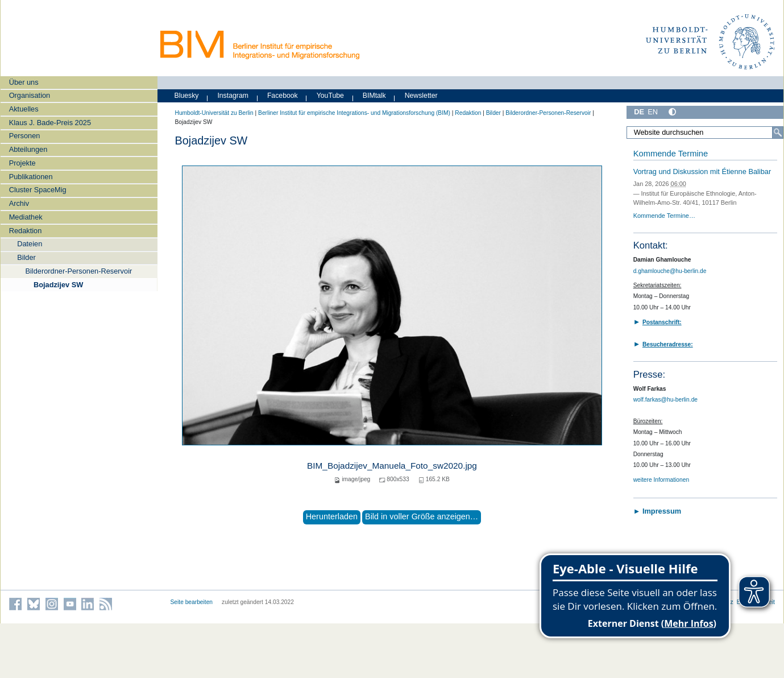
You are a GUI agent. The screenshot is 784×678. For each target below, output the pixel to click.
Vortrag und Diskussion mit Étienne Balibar (702, 171)
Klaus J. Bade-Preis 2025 (50, 123)
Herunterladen (332, 516)
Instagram (233, 96)
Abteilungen (28, 149)
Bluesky (187, 96)
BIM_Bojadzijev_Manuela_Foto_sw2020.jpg (392, 466)
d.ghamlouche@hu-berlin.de (670, 271)
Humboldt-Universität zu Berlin (214, 113)
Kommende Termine (671, 154)
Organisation (30, 95)
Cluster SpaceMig (38, 190)
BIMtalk (374, 96)
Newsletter (421, 96)
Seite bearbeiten (192, 602)
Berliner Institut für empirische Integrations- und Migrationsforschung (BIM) (354, 113)
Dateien (30, 244)
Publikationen (31, 177)
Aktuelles (24, 109)
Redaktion (26, 231)
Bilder (26, 257)
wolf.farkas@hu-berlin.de (665, 400)
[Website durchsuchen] (705, 133)
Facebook (283, 96)
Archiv (19, 203)
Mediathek (26, 217)
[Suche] (778, 133)
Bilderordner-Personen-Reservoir (78, 271)
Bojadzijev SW (58, 285)
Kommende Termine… (664, 216)
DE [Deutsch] (639, 112)
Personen (25, 136)
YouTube (330, 96)
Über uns (24, 82)
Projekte (22, 163)
